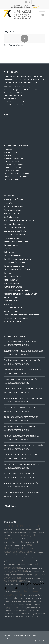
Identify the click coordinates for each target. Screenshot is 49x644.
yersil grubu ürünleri (34, 608)
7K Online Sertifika (11, 162)
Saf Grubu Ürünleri (11, 297)
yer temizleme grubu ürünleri (20, 564)
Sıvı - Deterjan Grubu (13, 45)
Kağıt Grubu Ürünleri (12, 255)
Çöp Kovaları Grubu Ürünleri (15, 231)
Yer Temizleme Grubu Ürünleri (16, 318)
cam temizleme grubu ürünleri (21, 593)
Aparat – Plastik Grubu (13, 206)
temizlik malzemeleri (36, 539)
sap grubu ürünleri (15, 607)
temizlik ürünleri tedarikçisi (22, 526)
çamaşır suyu (9, 601)
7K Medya (8, 150)
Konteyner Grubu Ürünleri (14, 266)
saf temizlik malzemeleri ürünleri (32, 568)
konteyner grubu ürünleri (19, 552)
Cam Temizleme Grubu (13, 224)
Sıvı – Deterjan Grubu (13, 308)
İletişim (7, 248)
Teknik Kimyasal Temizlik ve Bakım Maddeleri (23, 315)
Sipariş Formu (9, 304)
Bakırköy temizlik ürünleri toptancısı (19, 529)
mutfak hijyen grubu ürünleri (33, 614)
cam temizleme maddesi (14, 542)
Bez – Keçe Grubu (11, 213)
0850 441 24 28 (16, 96)
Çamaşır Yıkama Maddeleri (15, 227)
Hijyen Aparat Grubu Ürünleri (16, 241)
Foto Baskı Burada (11, 170)
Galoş (6, 604)
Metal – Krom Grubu (12, 280)
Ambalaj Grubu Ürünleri (13, 199)
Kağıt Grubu (9, 252)
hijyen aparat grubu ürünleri (24, 586)
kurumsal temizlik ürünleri (14, 611)
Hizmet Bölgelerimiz (12, 245)
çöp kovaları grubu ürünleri (32, 578)
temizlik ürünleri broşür (27, 532)
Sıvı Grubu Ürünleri (11, 311)
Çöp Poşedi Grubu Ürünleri (15, 234)
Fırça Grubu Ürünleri (12, 238)
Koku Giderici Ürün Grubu (14, 262)
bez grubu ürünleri (17, 598)
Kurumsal (8, 273)
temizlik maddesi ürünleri (33, 598)
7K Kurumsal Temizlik (12, 168)
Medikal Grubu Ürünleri (13, 276)
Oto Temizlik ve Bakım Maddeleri (17, 290)
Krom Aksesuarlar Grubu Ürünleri (17, 269)
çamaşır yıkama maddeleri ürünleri (18, 575)
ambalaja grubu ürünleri (12, 617)
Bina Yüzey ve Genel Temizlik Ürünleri (19, 220)
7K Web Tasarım (10, 153)
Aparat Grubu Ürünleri (13, 210)
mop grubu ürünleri (15, 571)
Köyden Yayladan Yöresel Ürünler (17, 176)
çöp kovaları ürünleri (19, 545)
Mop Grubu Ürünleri (12, 283)
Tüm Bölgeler (11, 506)
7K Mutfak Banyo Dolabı (14, 159)
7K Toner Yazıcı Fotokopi (14, 165)
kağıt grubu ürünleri (36, 571)
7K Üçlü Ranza (10, 156)
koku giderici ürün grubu (26, 561)
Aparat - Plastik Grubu (21, 539)
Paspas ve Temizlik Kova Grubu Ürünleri (20, 294)
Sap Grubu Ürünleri (12, 301)
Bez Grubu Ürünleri (12, 217)
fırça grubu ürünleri (15, 581)
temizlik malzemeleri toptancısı (28, 601)
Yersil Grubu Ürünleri (12, 322)
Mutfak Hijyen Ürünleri (13, 287)
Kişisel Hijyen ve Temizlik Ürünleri (18, 259)
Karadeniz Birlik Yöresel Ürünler (17, 173)
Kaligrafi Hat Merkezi (12, 179)
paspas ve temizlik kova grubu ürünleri (25, 604)
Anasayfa (8, 203)
